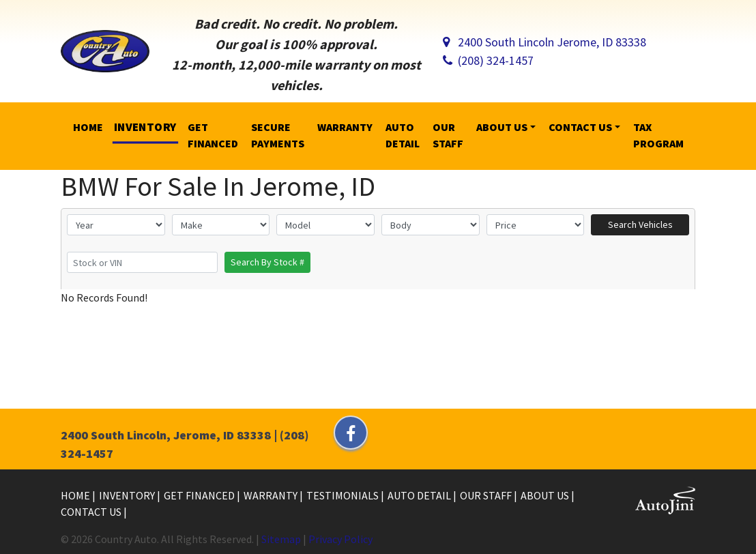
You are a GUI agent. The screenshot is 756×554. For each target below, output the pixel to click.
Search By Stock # (267, 262)
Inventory (128, 495)
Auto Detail (420, 495)
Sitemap (281, 539)
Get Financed (200, 495)
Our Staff (487, 495)
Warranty (272, 495)
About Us (546, 495)
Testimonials (344, 495)
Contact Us (92, 512)
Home (76, 495)
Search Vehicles (640, 224)
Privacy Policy (340, 539)
